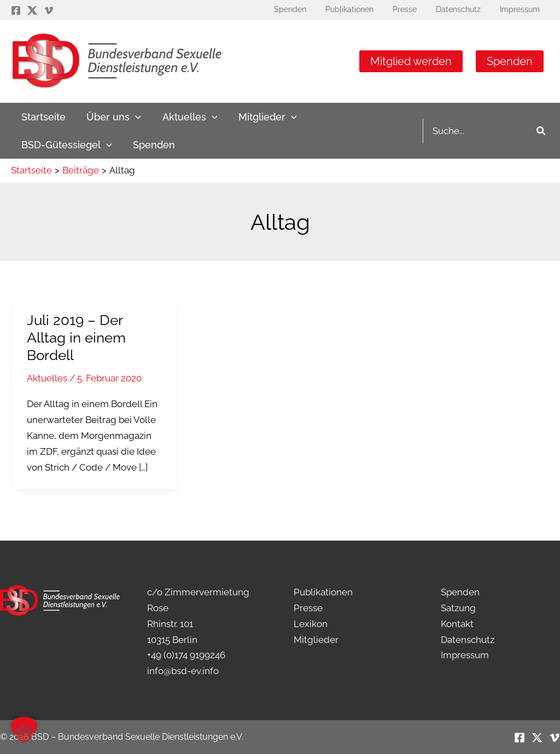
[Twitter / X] (32, 10)
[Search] (541, 131)
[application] (134, 117)
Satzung (458, 608)
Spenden (510, 61)
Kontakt (457, 624)
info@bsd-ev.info (183, 671)
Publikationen (323, 592)
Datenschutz (468, 640)
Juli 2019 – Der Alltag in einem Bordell (76, 338)
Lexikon (311, 624)
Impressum (465, 655)
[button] (24, 730)
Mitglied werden (411, 61)
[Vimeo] (49, 10)
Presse (308, 608)
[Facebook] (16, 10)
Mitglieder (316, 640)
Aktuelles (47, 378)
